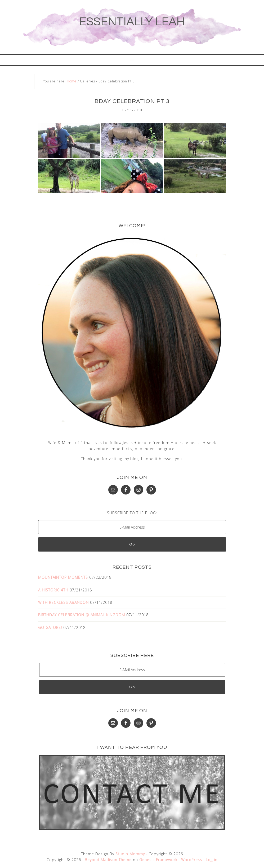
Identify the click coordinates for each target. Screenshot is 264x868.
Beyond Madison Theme (108, 860)
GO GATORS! (50, 627)
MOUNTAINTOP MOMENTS (63, 577)
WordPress (192, 860)
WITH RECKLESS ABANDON (63, 602)
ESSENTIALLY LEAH (132, 22)
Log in (212, 860)
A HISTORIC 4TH (53, 590)
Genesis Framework (158, 860)
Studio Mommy (130, 854)
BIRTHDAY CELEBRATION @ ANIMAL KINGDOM (82, 615)
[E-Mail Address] (132, 527)
